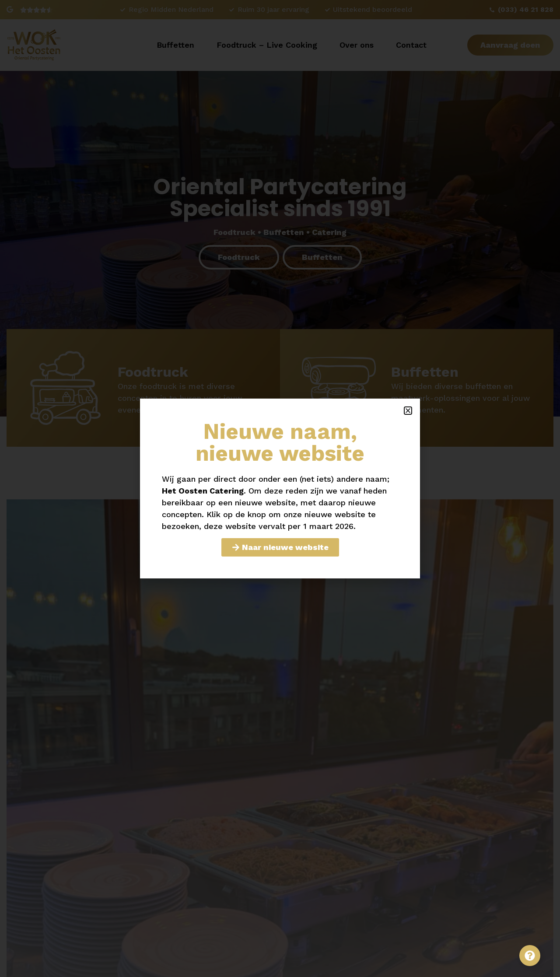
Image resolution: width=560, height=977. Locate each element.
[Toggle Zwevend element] (530, 956)
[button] (408, 411)
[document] (280, 488)
